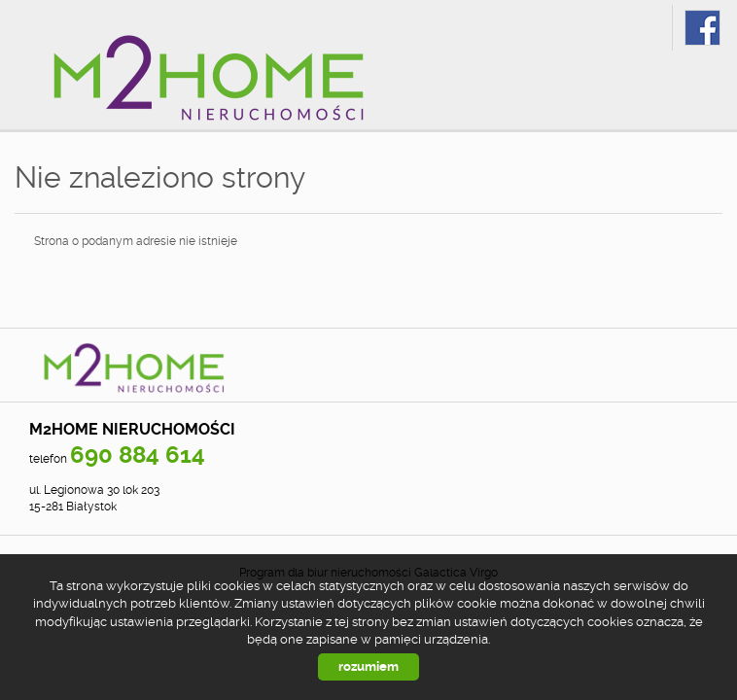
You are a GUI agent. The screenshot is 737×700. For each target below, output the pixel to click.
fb (702, 28)
